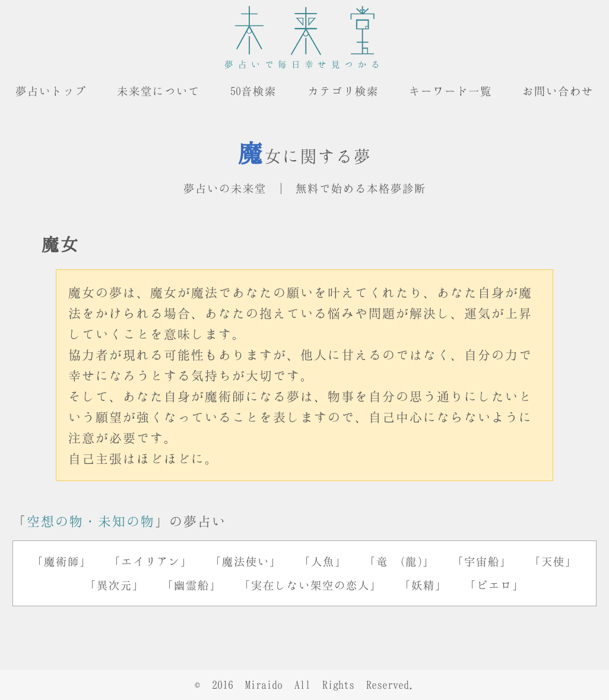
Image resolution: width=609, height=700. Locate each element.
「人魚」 (323, 561)
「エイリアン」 (151, 561)
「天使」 (553, 561)
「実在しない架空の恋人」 (310, 585)
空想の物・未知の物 (91, 521)
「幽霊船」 (192, 585)
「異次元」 (115, 585)
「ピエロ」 (494, 585)
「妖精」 (423, 585)
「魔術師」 (62, 561)
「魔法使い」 (246, 561)
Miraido (264, 685)
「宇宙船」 (482, 561)
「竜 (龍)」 (399, 561)
